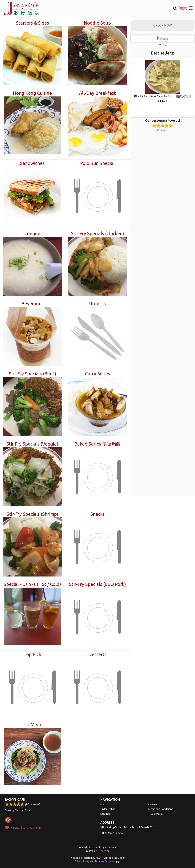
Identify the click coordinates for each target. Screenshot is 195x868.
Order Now (163, 25)
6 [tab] (177, 113)
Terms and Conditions (161, 809)
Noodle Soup (97, 23)
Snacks (97, 514)
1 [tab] (148, 113)
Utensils (97, 304)
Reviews (153, 805)
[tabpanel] (163, 84)
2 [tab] (154, 113)
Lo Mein (33, 725)
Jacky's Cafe (15, 800)
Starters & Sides (32, 23)
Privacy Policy (155, 814)
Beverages (32, 304)
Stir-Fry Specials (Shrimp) (32, 514)
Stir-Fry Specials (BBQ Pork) (97, 584)
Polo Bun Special (97, 163)
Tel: (112, 833)
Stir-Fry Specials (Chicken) (97, 233)
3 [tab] (160, 113)
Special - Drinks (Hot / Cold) (32, 584)
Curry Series (97, 374)
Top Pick (32, 654)
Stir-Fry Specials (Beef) (32, 374)
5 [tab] (171, 113)
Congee (32, 233)
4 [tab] (165, 113)
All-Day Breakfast (97, 93)
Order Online (108, 809)
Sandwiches (32, 163)
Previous (133, 87)
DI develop (104, 851)
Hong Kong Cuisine (32, 93)
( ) (183, 8)
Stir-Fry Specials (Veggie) (32, 444)
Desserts (97, 654)
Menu (104, 805)
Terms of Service (104, 861)
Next (192, 87)
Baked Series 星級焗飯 (97, 444)
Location (105, 814)
